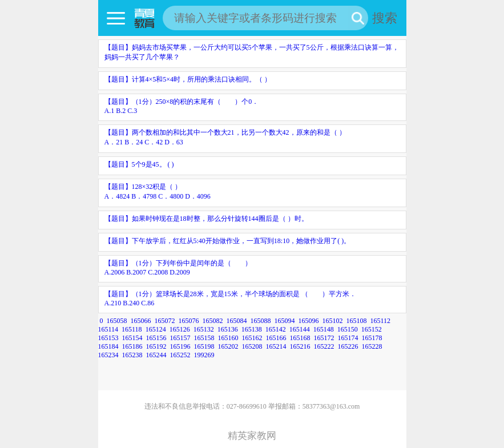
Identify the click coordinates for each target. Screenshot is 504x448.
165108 (357, 321)
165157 (180, 338)
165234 (108, 355)
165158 (204, 338)
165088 (261, 321)
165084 (237, 321)
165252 (180, 355)
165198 (204, 346)
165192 (156, 346)
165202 (228, 346)
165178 (372, 338)
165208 (252, 346)
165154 (132, 338)
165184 (108, 346)
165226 (348, 346)
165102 (333, 321)
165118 (132, 329)
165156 (156, 338)
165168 (300, 338)
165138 (252, 329)
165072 (165, 321)
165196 (180, 346)
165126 (180, 329)
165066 (141, 321)
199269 (204, 355)
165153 (108, 338)
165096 (309, 321)
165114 (108, 329)
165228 (372, 346)
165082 (213, 321)
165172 (324, 338)
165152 (372, 329)
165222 (324, 346)
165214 (276, 346)
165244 (156, 355)
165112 (381, 321)
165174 (348, 338)
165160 (228, 338)
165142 (276, 329)
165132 (204, 329)
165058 (117, 321)
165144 (300, 329)
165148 (324, 329)
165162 (252, 338)
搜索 (385, 18)
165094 (285, 321)
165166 (276, 338)
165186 (132, 346)
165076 (189, 321)
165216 (300, 346)
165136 (228, 329)
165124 (156, 329)
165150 (348, 329)
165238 (132, 355)
